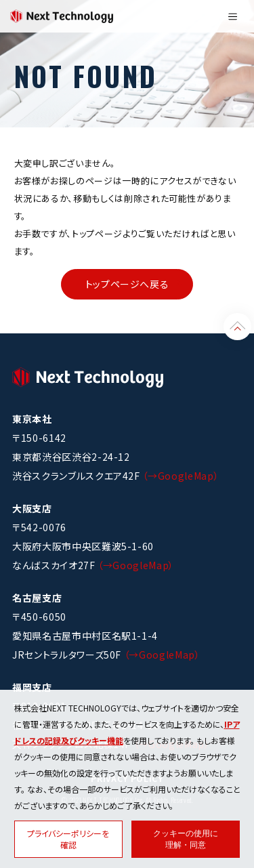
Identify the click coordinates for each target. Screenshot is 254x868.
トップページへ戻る (127, 284)
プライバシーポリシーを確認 (68, 839)
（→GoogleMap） (181, 476)
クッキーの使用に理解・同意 (186, 839)
